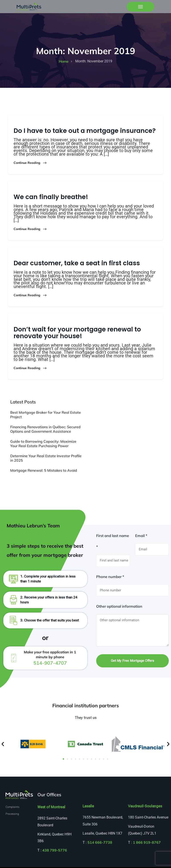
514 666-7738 (100, 843)
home (64, 61)
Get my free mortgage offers (132, 661)
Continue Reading (30, 163)
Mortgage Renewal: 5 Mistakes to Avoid (44, 470)
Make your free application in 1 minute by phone (50, 659)
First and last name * (113, 542)
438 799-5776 (55, 851)
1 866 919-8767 (147, 843)
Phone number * (110, 577)
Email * (141, 536)
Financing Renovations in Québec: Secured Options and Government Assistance (45, 429)
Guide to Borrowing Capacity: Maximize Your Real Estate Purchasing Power (43, 443)
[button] (3, 745)
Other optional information (119, 607)
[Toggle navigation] (140, 7)
